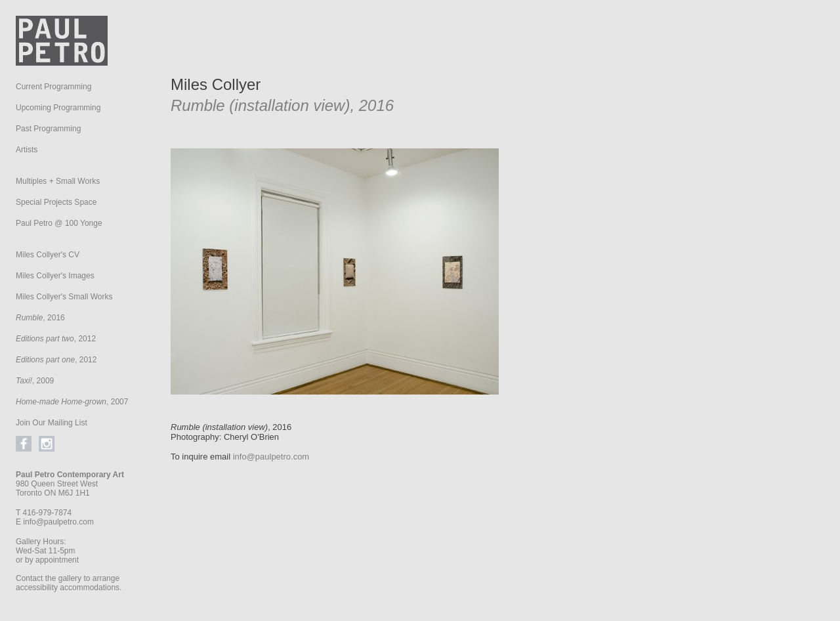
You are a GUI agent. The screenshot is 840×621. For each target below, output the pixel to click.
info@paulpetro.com (58, 522)
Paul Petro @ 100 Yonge (59, 223)
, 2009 (35, 381)
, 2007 (72, 402)
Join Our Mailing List (52, 423)
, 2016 (40, 318)
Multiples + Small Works (58, 181)
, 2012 (56, 339)
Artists (27, 150)
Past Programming (48, 129)
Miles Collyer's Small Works (64, 297)
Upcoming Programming (58, 108)
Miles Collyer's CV (48, 255)
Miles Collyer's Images (55, 276)
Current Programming (53, 87)
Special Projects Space (56, 202)
